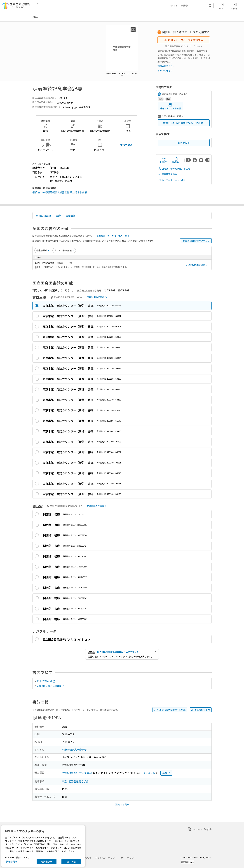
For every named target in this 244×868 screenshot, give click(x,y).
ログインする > (165, 71)
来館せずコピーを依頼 (170, 106)
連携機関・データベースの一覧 (113, 236)
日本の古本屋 (46, 681)
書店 (58, 216)
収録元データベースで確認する (183, 40)
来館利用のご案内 (97, 297)
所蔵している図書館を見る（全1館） (184, 123)
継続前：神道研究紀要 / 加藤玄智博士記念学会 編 (60, 192)
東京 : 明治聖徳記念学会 (75, 781)
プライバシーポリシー (106, 858)
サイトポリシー (128, 858)
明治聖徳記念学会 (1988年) (77, 773)
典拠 (166, 773)
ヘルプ (222, 6)
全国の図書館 (43, 216)
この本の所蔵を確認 (197, 265)
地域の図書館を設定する (197, 241)
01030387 (150, 773)
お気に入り (164, 160)
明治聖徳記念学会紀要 (74, 750)
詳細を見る (12, 861)
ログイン (235, 6)
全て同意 (71, 861)
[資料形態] (64, 250)
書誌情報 (70, 216)
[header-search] (192, 6)
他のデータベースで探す (172, 180)
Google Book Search (51, 686)
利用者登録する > (166, 66)
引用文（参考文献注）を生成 (174, 169)
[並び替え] (43, 250)
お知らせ (87, 858)
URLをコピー (176, 160)
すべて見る (126, 145)
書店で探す (184, 143)
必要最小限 (47, 861)
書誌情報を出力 (168, 174)
